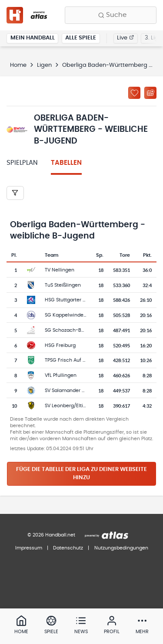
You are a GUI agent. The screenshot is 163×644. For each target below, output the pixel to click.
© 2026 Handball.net (51, 535)
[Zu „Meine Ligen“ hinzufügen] (134, 93)
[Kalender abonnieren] (150, 93)
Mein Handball (33, 38)
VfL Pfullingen (61, 375)
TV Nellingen (60, 270)
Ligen (44, 65)
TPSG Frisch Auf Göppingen (77, 360)
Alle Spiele (81, 38)
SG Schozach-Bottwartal (74, 330)
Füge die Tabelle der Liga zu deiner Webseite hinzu (81, 474)
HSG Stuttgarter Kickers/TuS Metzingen (90, 300)
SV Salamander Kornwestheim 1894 (86, 391)
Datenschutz (68, 548)
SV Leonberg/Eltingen (70, 406)
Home (18, 65)
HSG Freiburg (60, 345)
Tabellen (66, 163)
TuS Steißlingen (63, 285)
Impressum (29, 548)
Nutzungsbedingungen (121, 548)
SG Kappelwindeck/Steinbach (80, 315)
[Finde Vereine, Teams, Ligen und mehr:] (111, 15)
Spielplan (22, 163)
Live (125, 38)
